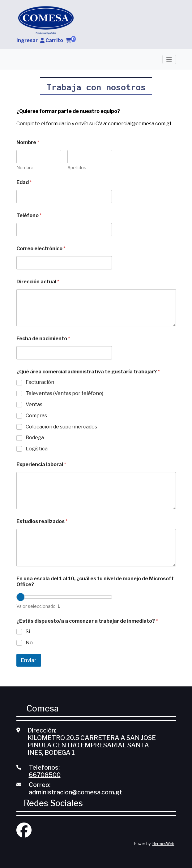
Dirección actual (38, 282)
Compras (36, 416)
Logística (37, 449)
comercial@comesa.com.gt (140, 124)
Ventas (34, 404)
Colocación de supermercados (61, 427)
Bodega (35, 438)
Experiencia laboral (41, 464)
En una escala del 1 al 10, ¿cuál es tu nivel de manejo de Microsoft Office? (95, 582)
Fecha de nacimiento (43, 339)
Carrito (61, 40)
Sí (28, 632)
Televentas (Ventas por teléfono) (64, 393)
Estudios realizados (42, 521)
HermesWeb (163, 844)
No (29, 643)
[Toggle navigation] (169, 59)
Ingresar (30, 40)
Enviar (29, 660)
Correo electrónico (41, 249)
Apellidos (77, 168)
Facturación (40, 382)
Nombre (25, 168)
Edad (24, 182)
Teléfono (29, 215)
